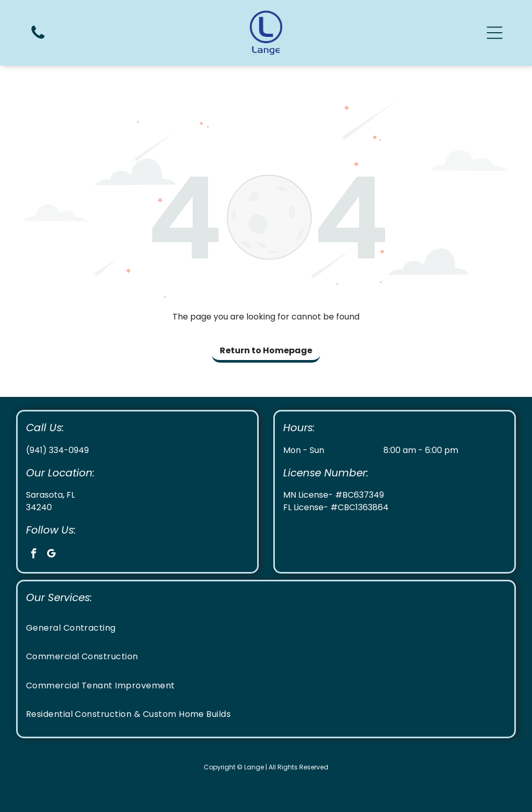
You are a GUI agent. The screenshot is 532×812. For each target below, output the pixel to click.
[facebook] (34, 555)
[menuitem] (266, 628)
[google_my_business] (51, 555)
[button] (495, 33)
